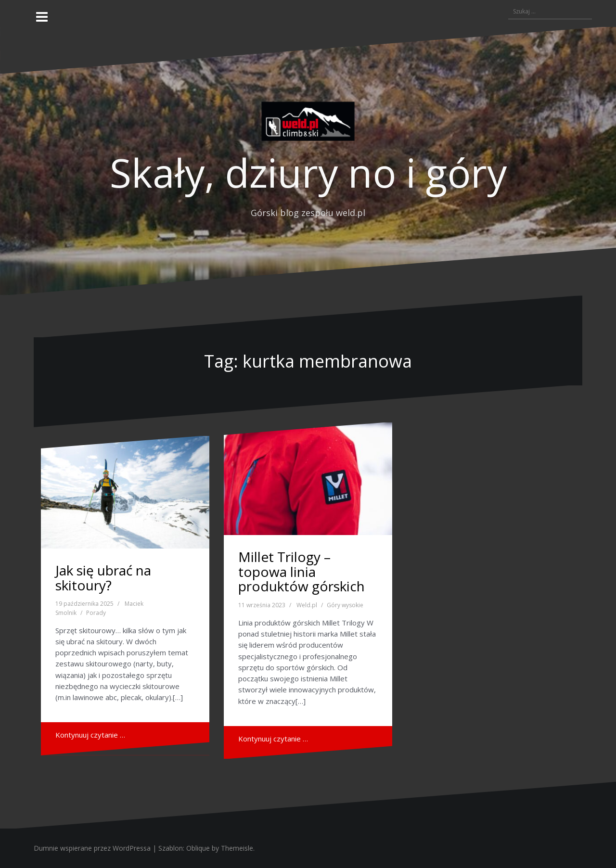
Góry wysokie (345, 605)
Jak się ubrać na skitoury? (103, 578)
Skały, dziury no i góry (308, 172)
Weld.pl (307, 605)
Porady (96, 613)
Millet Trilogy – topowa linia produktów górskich (302, 572)
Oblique (198, 848)
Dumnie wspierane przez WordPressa (92, 848)
